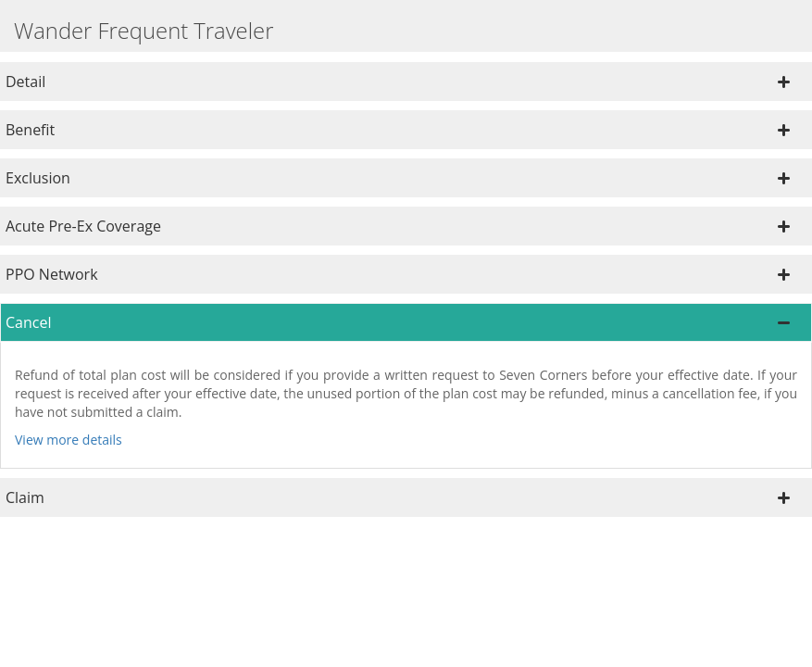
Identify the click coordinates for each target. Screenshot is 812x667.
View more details (69, 440)
